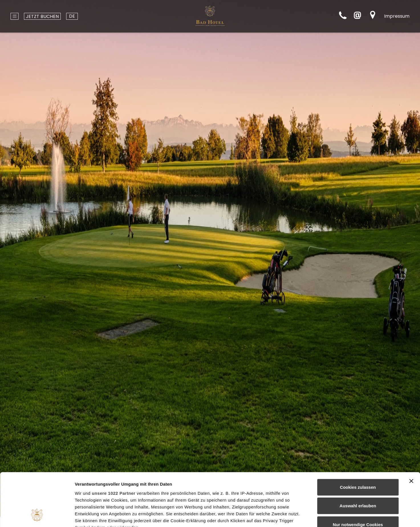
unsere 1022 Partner (114, 446)
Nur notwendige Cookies (358, 477)
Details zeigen (303, 516)
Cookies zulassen (358, 440)
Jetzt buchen (42, 16)
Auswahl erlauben (358, 458)
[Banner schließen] (411, 434)
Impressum (397, 16)
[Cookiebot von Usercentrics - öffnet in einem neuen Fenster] (37, 516)
